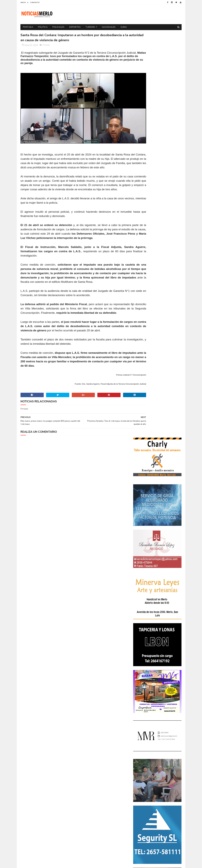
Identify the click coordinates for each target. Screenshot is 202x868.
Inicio (23, 3)
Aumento (153, 748)
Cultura (170, 754)
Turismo (91, 27)
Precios (158, 785)
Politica (43, 27)
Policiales (59, 27)
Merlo (157, 774)
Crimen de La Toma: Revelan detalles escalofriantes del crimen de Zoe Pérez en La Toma (166, 706)
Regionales (140, 790)
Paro (137, 779)
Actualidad (140, 748)
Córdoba (166, 748)
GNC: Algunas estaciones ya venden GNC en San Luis (166, 719)
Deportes (75, 27)
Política (172, 779)
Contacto (35, 3)
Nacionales (109, 27)
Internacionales (142, 774)
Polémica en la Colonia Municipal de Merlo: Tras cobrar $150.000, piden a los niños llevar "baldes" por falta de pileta (157, 689)
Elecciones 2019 (170, 764)
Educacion (140, 764)
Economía (165, 759)
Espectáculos (156, 769)
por (137, 785)
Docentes (152, 759)
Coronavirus (141, 754)
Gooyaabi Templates (70, 864)
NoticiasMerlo (148, 669)
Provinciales (171, 785)
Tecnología (140, 795)
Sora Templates (38, 864)
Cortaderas (157, 754)
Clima (124, 27)
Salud (152, 790)
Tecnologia (164, 790)
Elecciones (153, 764)
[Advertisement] (46, 837)
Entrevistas (140, 769)
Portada (28, 27)
